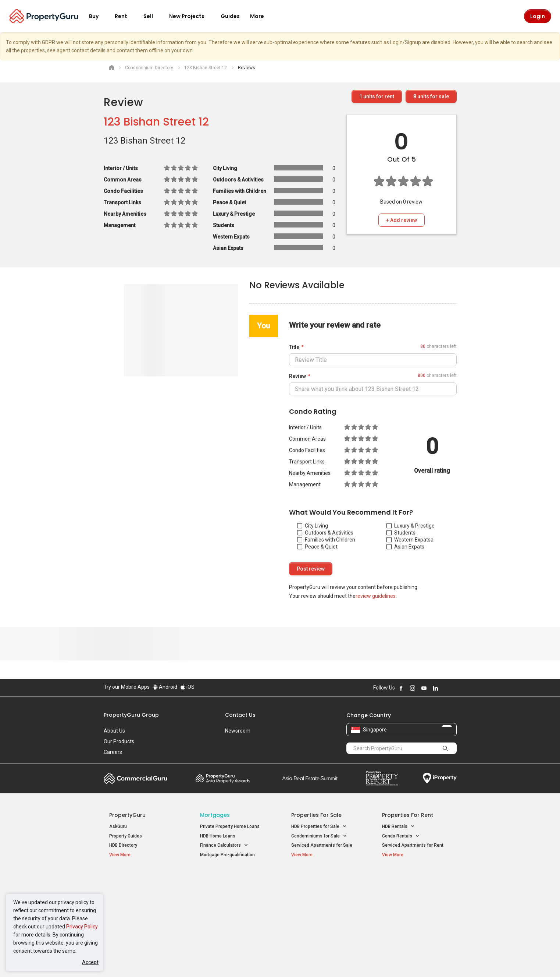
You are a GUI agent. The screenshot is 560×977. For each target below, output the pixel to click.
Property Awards (223, 778)
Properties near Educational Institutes (320, 883)
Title (294, 347)
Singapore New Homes (140, 879)
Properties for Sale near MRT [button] (233, 898)
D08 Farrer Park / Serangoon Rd (414, 917)
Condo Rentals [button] (401, 836)
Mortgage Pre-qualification (227, 855)
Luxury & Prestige (411, 526)
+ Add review (402, 220)
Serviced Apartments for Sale (322, 845)
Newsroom (238, 731)
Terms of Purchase (274, 960)
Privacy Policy (82, 927)
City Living (313, 526)
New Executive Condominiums (140, 900)
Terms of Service (183, 960)
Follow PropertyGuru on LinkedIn (435, 688)
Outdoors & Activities (325, 533)
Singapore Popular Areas (416, 879)
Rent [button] (125, 16)
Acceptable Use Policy (129, 960)
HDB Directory (123, 845)
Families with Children (326, 540)
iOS (187, 687)
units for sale (431, 96)
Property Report (382, 778)
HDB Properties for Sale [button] (319, 827)
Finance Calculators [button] (224, 845)
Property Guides (126, 836)
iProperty (440, 778)
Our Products (119, 741)
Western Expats (409, 540)
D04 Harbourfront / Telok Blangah (416, 890)
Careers (113, 752)
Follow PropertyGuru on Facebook (401, 688)
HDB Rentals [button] (398, 827)
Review (297, 376)
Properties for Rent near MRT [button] (233, 908)
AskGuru (118, 826)
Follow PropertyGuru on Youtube (424, 688)
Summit (310, 778)
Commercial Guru (135, 778)
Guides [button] (230, 16)
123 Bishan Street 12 (156, 122)
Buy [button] (98, 16)
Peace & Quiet (317, 547)
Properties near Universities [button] (323, 898)
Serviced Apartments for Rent (413, 845)
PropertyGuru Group (131, 715)
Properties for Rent (408, 815)
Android (165, 687)
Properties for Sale (316, 815)
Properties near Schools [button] (320, 908)
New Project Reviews (131, 909)
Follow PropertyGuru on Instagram (413, 688)
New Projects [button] (191, 16)
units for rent (377, 96)
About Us (114, 731)
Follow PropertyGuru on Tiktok (454, 688)
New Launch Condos (130, 890)
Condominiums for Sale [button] (319, 836)
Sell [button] (153, 16)
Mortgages (215, 815)
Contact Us (240, 715)
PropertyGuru (127, 815)
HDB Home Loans (218, 836)
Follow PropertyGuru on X (445, 688)
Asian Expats (405, 547)
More (261, 16)
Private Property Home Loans (230, 826)
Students (401, 533)
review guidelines (376, 596)
